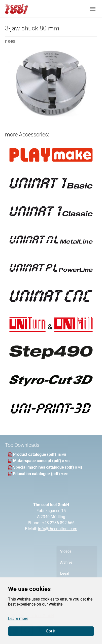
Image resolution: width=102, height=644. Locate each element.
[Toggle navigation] (93, 9)
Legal (65, 574)
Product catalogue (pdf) (35, 454)
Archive (66, 562)
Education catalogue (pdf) (37, 474)
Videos (66, 551)
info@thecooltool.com (58, 529)
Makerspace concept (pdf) (38, 461)
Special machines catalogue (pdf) (44, 467)
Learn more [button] (18, 618)
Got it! (51, 631)
